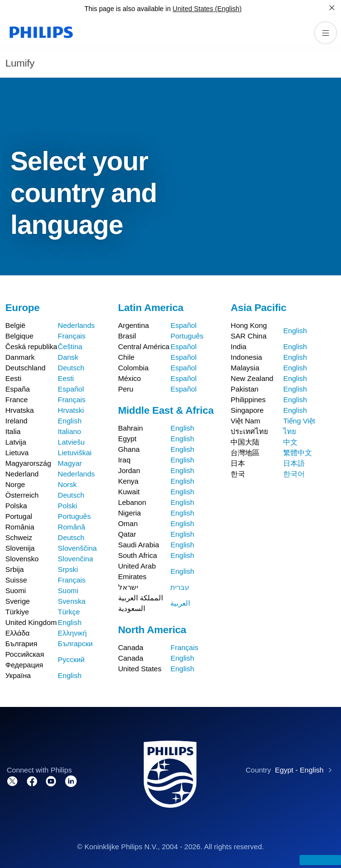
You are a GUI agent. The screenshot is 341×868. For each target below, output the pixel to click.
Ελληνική (72, 633)
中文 (290, 442)
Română (72, 527)
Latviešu (71, 442)
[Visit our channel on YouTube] (51, 780)
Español (71, 389)
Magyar (70, 463)
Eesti (66, 378)
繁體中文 (298, 453)
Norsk (67, 484)
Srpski (68, 569)
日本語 (294, 463)
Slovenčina (75, 559)
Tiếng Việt (299, 421)
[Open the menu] (326, 33)
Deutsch (71, 368)
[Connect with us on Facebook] (32, 780)
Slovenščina (77, 548)
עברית (180, 587)
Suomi (68, 590)
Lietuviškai (75, 453)
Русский (71, 659)
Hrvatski (71, 410)
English (70, 421)
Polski (68, 506)
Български (75, 644)
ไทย (290, 431)
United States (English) (207, 9)
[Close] (332, 8)
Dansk (68, 357)
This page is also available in (128, 9)
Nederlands (76, 325)
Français (72, 336)
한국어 (294, 474)
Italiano (69, 431)
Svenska (72, 601)
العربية (180, 603)
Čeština (70, 346)
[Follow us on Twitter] (13, 780)
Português (74, 516)
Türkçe (69, 612)
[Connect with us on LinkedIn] (71, 780)
